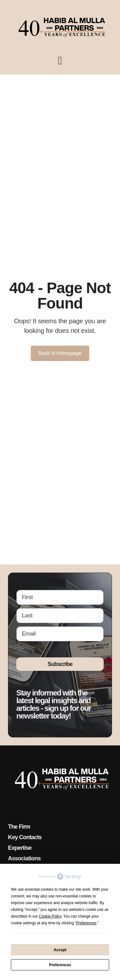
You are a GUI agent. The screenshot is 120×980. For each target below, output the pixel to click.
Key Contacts (25, 837)
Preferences (60, 965)
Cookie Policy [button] (50, 916)
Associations (24, 858)
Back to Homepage (60, 353)
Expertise (20, 848)
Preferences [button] (86, 923)
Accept (60, 950)
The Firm (19, 827)
